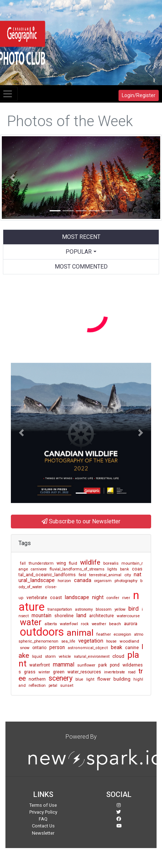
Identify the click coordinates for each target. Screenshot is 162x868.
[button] (12, 178)
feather (104, 634)
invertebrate (115, 672)
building (122, 679)
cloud (118, 656)
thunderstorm (41, 563)
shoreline (64, 616)
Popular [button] (79, 252)
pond (115, 665)
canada (83, 580)
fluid (73, 563)
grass (30, 672)
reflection (37, 685)
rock (85, 624)
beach (115, 624)
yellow (120, 609)
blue (79, 679)
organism (103, 581)
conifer (113, 598)
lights (112, 569)
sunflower (86, 665)
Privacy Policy (43, 812)
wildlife (90, 562)
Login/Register (139, 95)
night (98, 597)
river (126, 598)
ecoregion (122, 634)
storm (50, 656)
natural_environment (92, 657)
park (103, 665)
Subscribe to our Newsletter (81, 521)
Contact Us (43, 826)
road (132, 672)
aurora (131, 624)
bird (134, 609)
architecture (101, 616)
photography (126, 581)
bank (124, 569)
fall (23, 563)
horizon (64, 581)
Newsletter (43, 833)
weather (99, 624)
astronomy (84, 609)
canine (132, 648)
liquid (37, 657)
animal (80, 633)
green (59, 672)
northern (37, 679)
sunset (67, 686)
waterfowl (69, 624)
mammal (64, 665)
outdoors (42, 632)
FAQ (43, 819)
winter (44, 672)
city (128, 575)
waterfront (40, 665)
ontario (39, 648)
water (31, 622)
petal (53, 686)
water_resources (84, 672)
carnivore (39, 569)
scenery (61, 678)
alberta (51, 624)
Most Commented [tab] (81, 267)
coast (56, 597)
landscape (77, 597)
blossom (104, 609)
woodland (129, 641)
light (90, 679)
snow (25, 648)
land (81, 615)
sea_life (68, 641)
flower (104, 679)
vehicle (65, 657)
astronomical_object (88, 648)
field (82, 575)
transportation (60, 609)
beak (117, 647)
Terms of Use (43, 805)
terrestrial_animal (105, 575)
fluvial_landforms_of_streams (77, 569)
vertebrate (37, 598)
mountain (41, 615)
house (111, 641)
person (57, 647)
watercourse (128, 616)
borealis (111, 563)
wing (61, 563)
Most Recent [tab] (81, 237)
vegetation (91, 641)
